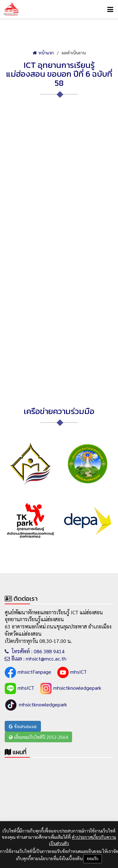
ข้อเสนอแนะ (23, 726)
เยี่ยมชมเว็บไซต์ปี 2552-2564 (38, 737)
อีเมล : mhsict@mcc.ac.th (36, 658)
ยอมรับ (93, 858)
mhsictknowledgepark (71, 688)
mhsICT (72, 672)
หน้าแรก (43, 53)
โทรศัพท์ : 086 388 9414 (35, 651)
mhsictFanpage (28, 672)
